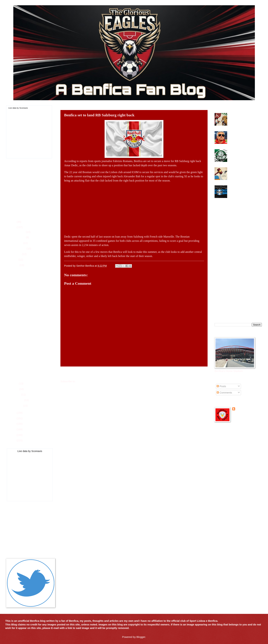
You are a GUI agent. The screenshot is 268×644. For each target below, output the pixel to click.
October (18, 243)
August (18, 254)
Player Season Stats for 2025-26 (25, 525)
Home (135, 373)
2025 (13, 227)
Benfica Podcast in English (230, 442)
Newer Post (70, 373)
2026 (13, 222)
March (17, 395)
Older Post (199, 373)
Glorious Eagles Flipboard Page (233, 447)
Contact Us (13, 545)
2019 (13, 440)
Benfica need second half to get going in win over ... (31, 306)
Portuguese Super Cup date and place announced (31, 289)
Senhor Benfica (245, 409)
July (16, 260)
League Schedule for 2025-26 (23, 520)
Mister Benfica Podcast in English (234, 462)
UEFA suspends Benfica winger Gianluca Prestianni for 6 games (244, 172)
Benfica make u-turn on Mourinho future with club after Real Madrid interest (244, 136)
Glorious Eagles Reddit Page (231, 457)
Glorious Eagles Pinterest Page (233, 452)
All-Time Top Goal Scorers (21, 540)
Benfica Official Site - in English (232, 437)
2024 (13, 413)
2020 (13, 435)
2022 (13, 424)
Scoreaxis (23, 108)
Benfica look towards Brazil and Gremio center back (245, 188)
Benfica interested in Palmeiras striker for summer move (241, 154)
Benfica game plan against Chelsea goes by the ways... (33, 271)
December (19, 232)
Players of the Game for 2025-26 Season (30, 530)
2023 (13, 418)
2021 (13, 429)
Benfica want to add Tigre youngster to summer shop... (30, 297)
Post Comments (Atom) (90, 381)
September (20, 249)
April (16, 389)
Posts (221, 386)
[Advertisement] (134, 207)
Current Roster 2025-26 (20, 515)
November (19, 237)
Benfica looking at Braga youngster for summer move (33, 366)
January (18, 406)
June (16, 265)
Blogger (141, 637)
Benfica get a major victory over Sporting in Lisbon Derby (244, 117)
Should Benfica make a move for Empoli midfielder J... (31, 358)
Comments (224, 393)
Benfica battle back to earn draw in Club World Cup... (32, 323)
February (19, 400)
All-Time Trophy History (19, 535)
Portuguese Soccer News (229, 467)
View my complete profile (247, 414)
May (16, 383)
